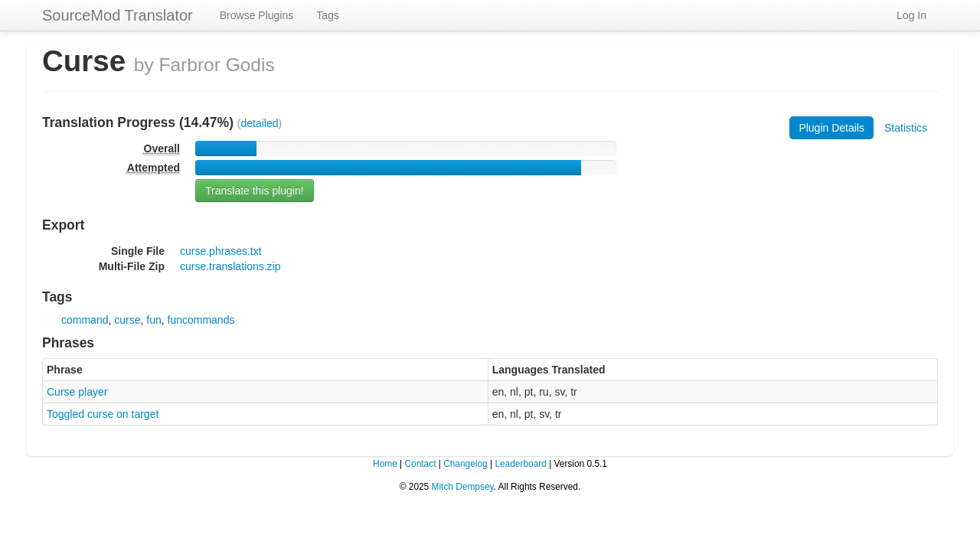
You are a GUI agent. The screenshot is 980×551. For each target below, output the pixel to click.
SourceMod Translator (118, 15)
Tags (328, 15)
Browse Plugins (257, 15)
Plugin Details (831, 128)
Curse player (77, 392)
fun (154, 320)
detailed (260, 123)
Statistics (906, 128)
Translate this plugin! (255, 191)
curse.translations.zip (230, 266)
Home (385, 464)
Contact (420, 464)
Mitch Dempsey (463, 487)
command (85, 320)
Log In (911, 15)
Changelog (465, 464)
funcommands (201, 320)
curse (127, 320)
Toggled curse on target (103, 414)
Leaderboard (520, 464)
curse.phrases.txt (221, 251)
